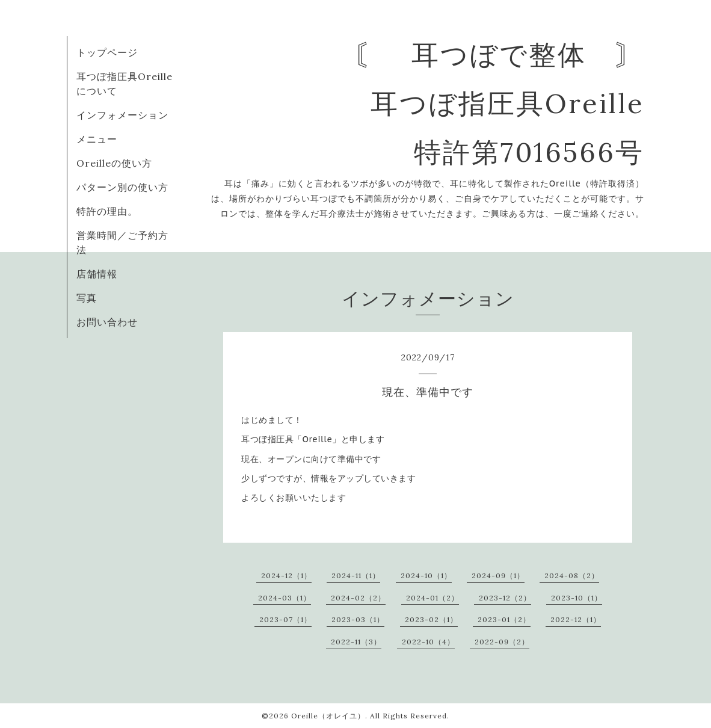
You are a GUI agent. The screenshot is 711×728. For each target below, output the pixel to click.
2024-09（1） (498, 575)
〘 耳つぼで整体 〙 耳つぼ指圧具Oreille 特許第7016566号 (499, 103)
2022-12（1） (576, 619)
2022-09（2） (502, 642)
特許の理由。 (107, 211)
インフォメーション (122, 115)
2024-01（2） (432, 598)
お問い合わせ (107, 322)
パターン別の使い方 (122, 187)
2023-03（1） (358, 619)
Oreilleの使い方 (114, 163)
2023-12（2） (505, 598)
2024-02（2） (358, 598)
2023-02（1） (431, 619)
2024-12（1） (286, 575)
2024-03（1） (285, 598)
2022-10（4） (428, 642)
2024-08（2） (572, 575)
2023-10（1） (577, 598)
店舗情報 (97, 274)
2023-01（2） (504, 619)
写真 (87, 298)
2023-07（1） (285, 619)
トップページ (107, 52)
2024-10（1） (426, 575)
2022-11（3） (356, 642)
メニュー (97, 139)
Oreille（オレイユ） (328, 716)
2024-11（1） (356, 575)
